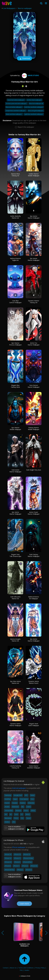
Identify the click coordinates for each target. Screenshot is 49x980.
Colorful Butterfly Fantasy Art (15, 767)
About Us (13, 968)
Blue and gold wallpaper (36, 111)
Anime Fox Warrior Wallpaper (34, 344)
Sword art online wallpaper (16, 100)
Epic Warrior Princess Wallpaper (15, 344)
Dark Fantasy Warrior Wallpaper (34, 555)
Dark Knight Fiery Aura (34, 470)
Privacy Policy (40, 968)
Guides (27, 970)
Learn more (24, 904)
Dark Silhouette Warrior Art (15, 598)
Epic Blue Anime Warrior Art (15, 682)
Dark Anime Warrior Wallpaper (15, 471)
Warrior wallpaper (25, 8)
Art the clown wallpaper (34, 100)
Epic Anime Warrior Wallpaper (34, 217)
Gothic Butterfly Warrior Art (15, 217)
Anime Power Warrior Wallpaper (34, 513)
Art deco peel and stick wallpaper (16, 104)
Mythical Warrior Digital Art (15, 259)
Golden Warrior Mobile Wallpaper (34, 175)
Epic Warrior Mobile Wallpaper (15, 428)
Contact (6, 968)
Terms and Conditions (26, 968)
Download (24, 59)
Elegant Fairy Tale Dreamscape (15, 555)
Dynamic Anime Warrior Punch (34, 682)
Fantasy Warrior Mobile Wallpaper (34, 428)
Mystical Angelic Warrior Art (15, 640)
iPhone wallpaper (19, 847)
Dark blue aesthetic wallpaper (34, 107)
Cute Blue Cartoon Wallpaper (15, 302)
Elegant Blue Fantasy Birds (15, 386)
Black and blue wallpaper (14, 114)
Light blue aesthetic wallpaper (34, 114)
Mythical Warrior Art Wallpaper (34, 598)
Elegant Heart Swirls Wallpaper (34, 725)
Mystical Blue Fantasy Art (15, 175)
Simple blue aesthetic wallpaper (16, 111)
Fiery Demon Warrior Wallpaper (34, 386)
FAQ (21, 970)
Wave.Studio (30, 75)
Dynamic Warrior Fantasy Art (34, 302)
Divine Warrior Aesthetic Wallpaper (34, 767)
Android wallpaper (19, 788)
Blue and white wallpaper (14, 107)
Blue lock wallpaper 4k (36, 104)
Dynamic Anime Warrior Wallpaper (15, 725)
